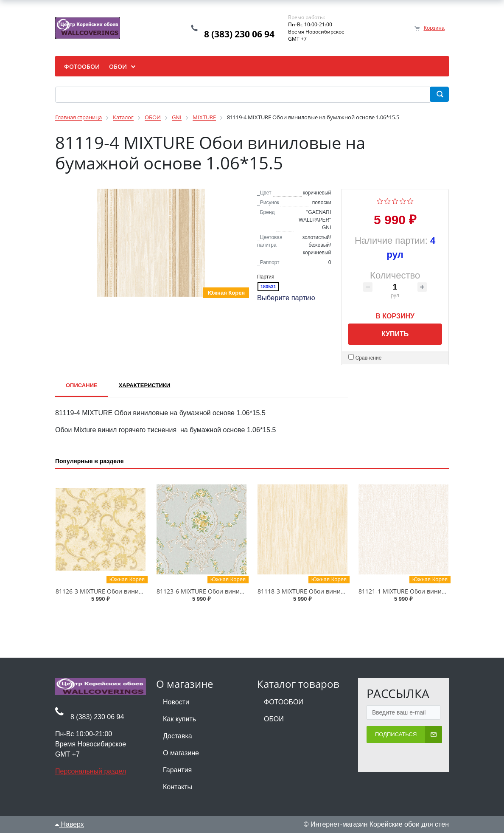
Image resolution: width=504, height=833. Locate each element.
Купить (395, 334)
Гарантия (177, 770)
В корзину (395, 315)
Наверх (70, 824)
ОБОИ (274, 719)
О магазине (181, 753)
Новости (176, 702)
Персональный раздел (91, 771)
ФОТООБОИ (284, 702)
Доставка (178, 736)
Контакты (178, 787)
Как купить (179, 719)
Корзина (434, 28)
